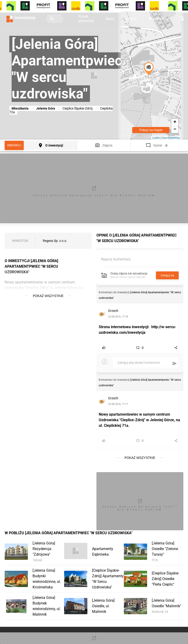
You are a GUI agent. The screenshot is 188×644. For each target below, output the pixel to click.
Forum (132, 19)
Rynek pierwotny (86, 19)
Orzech (113, 311)
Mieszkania (20, 108)
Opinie (158, 145)
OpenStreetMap (171, 138)
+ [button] (175, 122)
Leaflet (156, 138)
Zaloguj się (167, 275)
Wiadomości (159, 19)
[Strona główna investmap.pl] (21, 19)
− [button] (175, 130)
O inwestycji (54, 145)
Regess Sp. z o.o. (55, 241)
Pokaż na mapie (151, 130)
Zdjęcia (107, 145)
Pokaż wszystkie (48, 296)
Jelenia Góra (46, 108)
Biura (110, 19)
